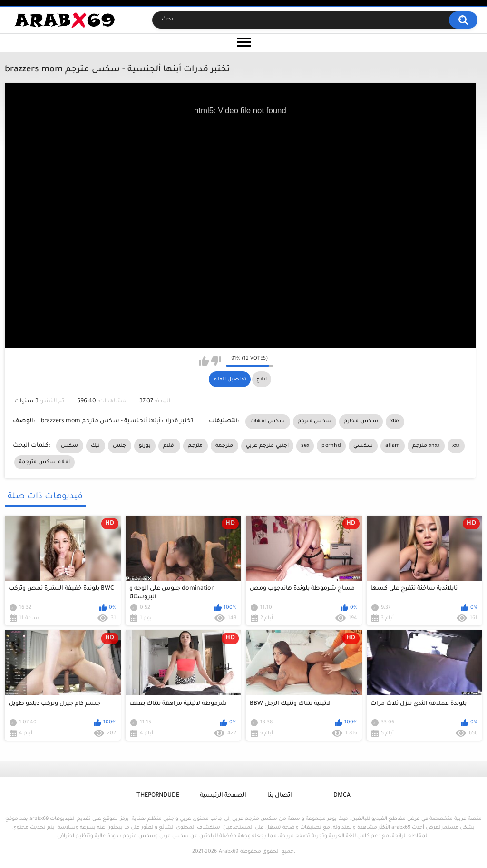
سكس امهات (268, 421)
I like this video (204, 361)
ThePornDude (158, 796)
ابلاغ (262, 380)
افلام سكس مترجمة (45, 462)
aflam (393, 446)
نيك (96, 446)
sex (305, 446)
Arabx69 (229, 852)
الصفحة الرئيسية (223, 796)
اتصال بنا (280, 796)
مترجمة (224, 446)
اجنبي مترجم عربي (268, 446)
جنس (120, 446)
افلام (169, 446)
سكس (70, 446)
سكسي (363, 446)
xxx (456, 446)
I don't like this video (216, 361)
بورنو (145, 446)
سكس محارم (361, 421)
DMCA (342, 796)
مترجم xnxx (426, 446)
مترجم (195, 446)
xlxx (395, 421)
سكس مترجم (315, 421)
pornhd (331, 446)
